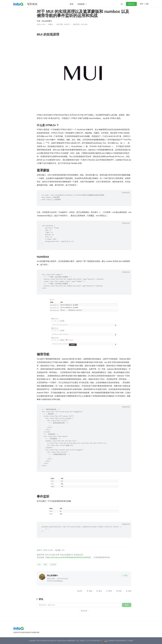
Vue (39, 564)
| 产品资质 (130, 641)
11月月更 (53, 564)
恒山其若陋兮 (47, 21)
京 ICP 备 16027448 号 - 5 (95, 641)
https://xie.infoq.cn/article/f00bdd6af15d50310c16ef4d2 (68, 557)
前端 (45, 564)
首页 (72, 4)
